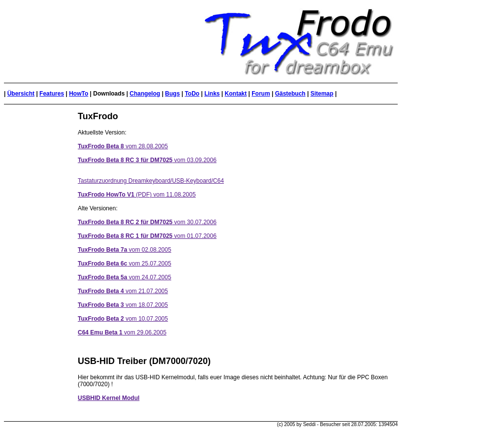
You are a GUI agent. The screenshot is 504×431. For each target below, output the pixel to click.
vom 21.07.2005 (123, 291)
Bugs (172, 94)
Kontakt (236, 94)
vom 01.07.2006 (147, 236)
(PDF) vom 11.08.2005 (137, 195)
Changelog (145, 94)
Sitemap (322, 94)
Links (212, 94)
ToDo (192, 94)
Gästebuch (290, 94)
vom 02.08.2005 (125, 250)
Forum (261, 94)
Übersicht (21, 94)
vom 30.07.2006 (147, 222)
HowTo (79, 94)
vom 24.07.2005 (125, 277)
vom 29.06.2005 (122, 332)
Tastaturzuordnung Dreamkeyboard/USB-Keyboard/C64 (151, 181)
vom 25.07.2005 (125, 264)
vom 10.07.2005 (123, 319)
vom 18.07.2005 (123, 305)
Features (52, 94)
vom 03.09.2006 (147, 160)
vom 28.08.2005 (123, 146)
